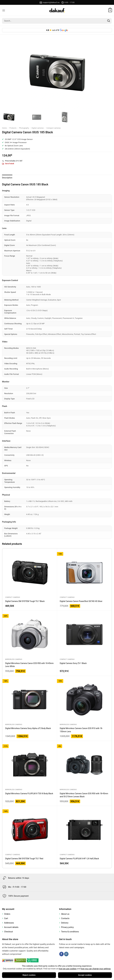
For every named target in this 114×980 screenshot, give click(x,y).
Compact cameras (53, 128)
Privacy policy (67, 927)
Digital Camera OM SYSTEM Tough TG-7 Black (25, 601)
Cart (6, 918)
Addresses (9, 923)
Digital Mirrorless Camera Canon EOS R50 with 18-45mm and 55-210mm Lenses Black (84, 795)
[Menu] (4, 10)
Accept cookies (85, 975)
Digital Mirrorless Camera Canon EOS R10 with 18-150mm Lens (81, 730)
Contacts (65, 918)
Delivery (65, 923)
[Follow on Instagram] (66, 954)
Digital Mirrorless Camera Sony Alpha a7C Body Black (28, 728)
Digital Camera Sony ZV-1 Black (73, 663)
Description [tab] (7, 178)
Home (4, 128)
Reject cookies (29, 975)
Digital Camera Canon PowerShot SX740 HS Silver (81, 601)
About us (65, 914)
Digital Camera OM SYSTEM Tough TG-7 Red (24, 859)
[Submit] (109, 21)
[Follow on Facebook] (61, 954)
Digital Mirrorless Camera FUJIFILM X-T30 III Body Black (29, 794)
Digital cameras (38, 128)
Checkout (8, 932)
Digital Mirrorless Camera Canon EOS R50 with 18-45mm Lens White (29, 665)
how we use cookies (68, 969)
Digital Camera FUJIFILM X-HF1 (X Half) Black (79, 859)
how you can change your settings (96, 969)
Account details (11, 927)
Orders (7, 914)
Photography (24, 128)
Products (13, 128)
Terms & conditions (70, 932)
